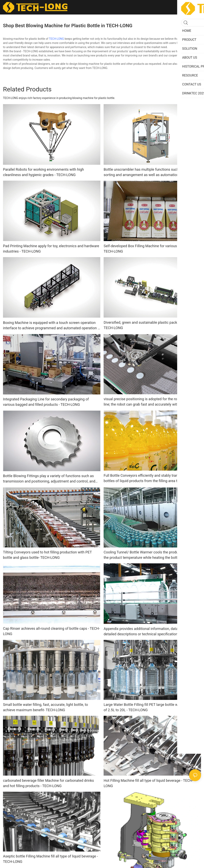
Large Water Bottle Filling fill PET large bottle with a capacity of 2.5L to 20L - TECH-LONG (151, 707)
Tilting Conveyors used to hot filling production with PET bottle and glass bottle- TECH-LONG (47, 555)
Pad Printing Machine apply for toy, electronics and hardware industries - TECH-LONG (51, 249)
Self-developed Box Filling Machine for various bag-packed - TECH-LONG (151, 249)
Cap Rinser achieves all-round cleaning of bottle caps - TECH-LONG (51, 631)
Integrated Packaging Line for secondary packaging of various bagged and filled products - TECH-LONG (46, 402)
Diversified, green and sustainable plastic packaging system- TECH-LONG (152, 325)
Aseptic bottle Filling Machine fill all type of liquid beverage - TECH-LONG (50, 859)
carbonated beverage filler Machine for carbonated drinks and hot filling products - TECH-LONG (48, 783)
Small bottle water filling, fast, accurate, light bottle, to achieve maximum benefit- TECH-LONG (45, 707)
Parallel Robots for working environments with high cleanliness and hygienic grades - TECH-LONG (43, 172)
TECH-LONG (57, 39)
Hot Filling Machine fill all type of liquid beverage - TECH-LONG (148, 783)
